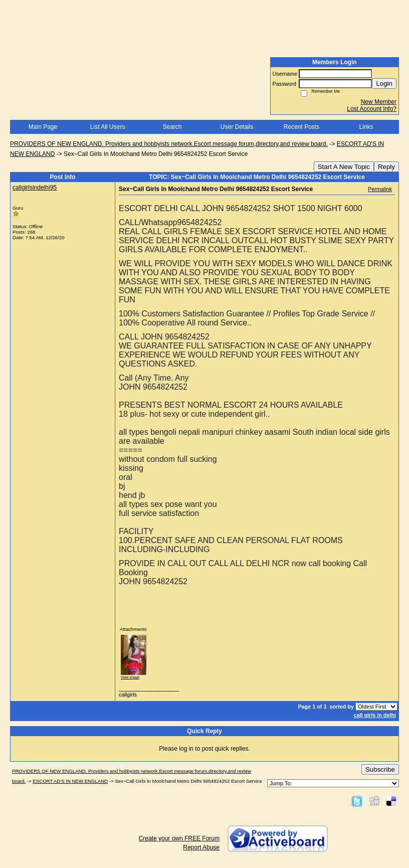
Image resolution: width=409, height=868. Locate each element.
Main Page (43, 127)
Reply (386, 167)
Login (384, 83)
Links (366, 127)
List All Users (108, 127)
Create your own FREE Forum (179, 838)
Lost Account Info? (372, 109)
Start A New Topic (344, 167)
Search (172, 127)
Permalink (380, 189)
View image (130, 677)
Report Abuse (201, 847)
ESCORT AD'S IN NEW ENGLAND (70, 781)
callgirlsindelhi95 (35, 188)
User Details (237, 127)
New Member (379, 102)
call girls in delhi (375, 715)
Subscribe (380, 769)
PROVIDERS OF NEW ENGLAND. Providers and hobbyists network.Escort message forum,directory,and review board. (169, 144)
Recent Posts (301, 127)
